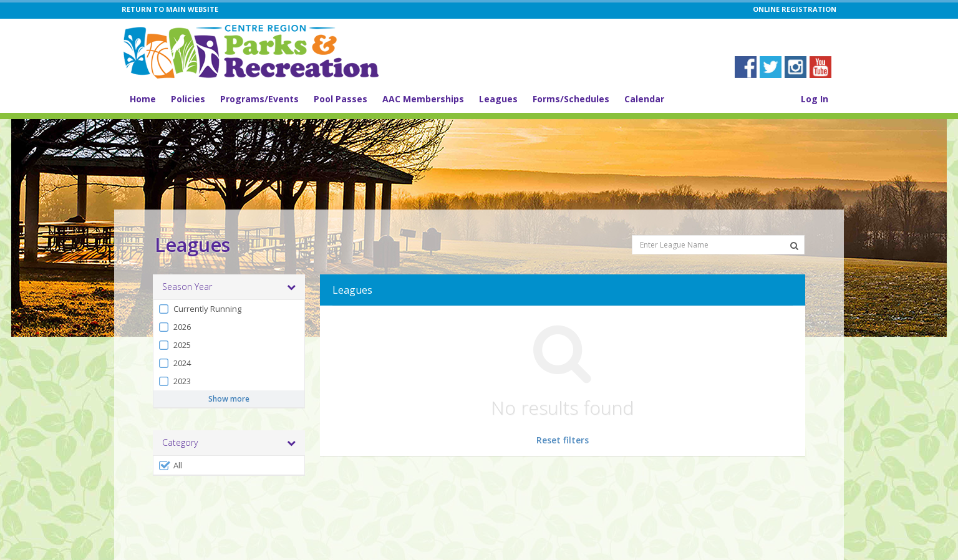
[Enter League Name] (718, 245)
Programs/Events (259, 99)
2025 (174, 345)
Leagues (498, 99)
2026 (174, 327)
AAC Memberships (423, 99)
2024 (174, 363)
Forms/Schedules (571, 99)
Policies (188, 99)
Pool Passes (341, 99)
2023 (174, 381)
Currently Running (200, 309)
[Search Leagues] (794, 246)
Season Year (229, 287)
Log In (815, 99)
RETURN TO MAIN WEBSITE (170, 9)
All (170, 466)
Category (229, 443)
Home (143, 99)
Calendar (644, 99)
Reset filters (563, 440)
